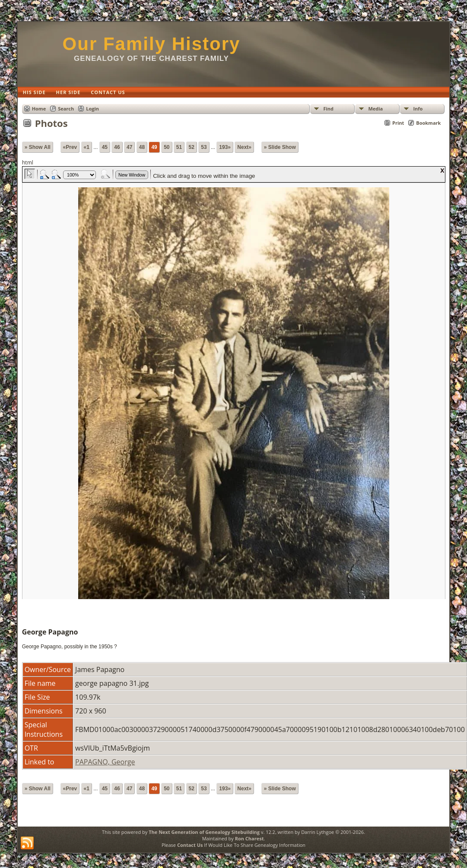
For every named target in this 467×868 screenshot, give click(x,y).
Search (66, 109)
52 (192, 147)
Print (398, 123)
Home (39, 109)
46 (117, 147)
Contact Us (190, 845)
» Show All (38, 147)
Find (328, 109)
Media (375, 109)
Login (92, 109)
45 (105, 147)
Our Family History (152, 44)
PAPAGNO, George (105, 762)
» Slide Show (280, 147)
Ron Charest (249, 838)
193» (225, 147)
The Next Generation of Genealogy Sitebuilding (204, 832)
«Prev (70, 147)
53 (204, 147)
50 (167, 147)
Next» (244, 147)
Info (418, 109)
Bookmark (428, 123)
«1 (87, 147)
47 (129, 147)
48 (142, 147)
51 (179, 147)
